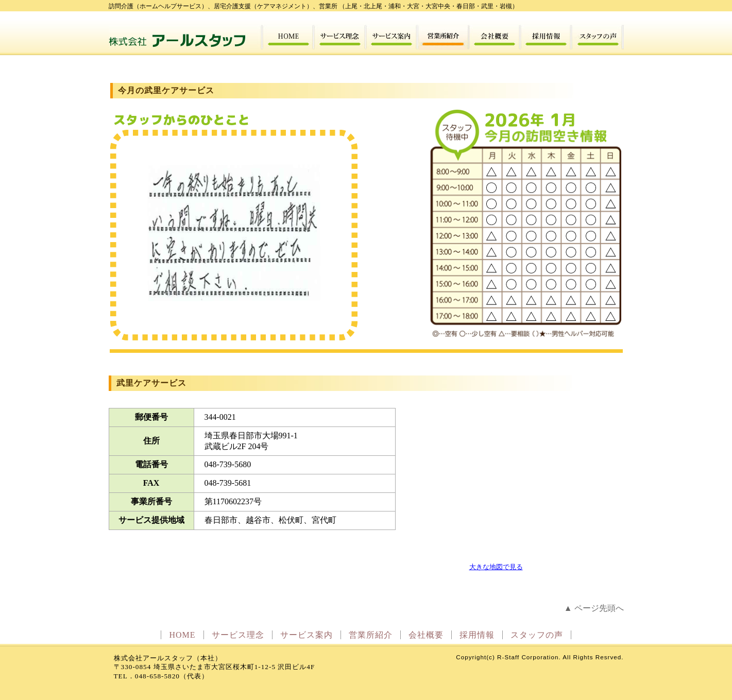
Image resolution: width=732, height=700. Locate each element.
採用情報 (477, 635)
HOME (182, 635)
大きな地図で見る (496, 567)
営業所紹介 (371, 635)
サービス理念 (238, 635)
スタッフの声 (537, 635)
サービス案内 (307, 635)
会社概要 (426, 635)
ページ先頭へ (599, 608)
